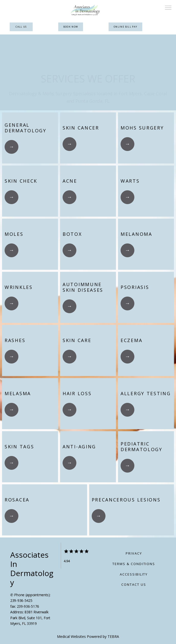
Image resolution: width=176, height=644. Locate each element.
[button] (168, 8)
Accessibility (134, 574)
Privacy (134, 553)
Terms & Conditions (134, 564)
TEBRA (113, 636)
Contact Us (134, 584)
